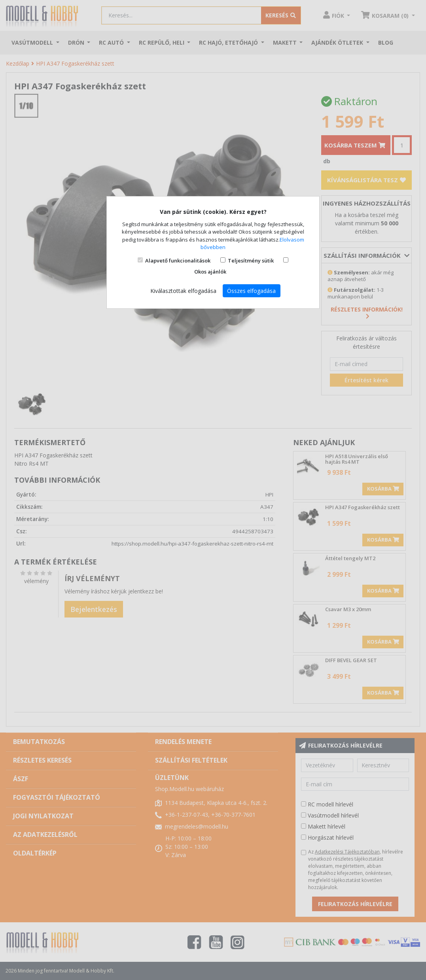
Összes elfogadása (251, 291)
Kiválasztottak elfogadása (183, 291)
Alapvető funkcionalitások (178, 261)
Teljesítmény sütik (251, 261)
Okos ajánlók (210, 272)
